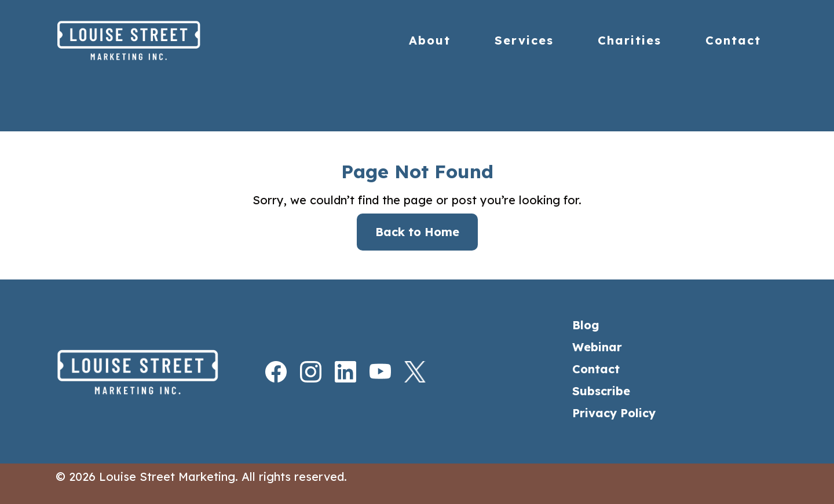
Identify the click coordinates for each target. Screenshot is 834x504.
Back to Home (417, 232)
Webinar (597, 347)
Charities (630, 40)
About (430, 40)
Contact (733, 40)
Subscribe (601, 391)
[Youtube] (370, 372)
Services (524, 40)
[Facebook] (265, 372)
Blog (586, 325)
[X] (404, 372)
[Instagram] (300, 372)
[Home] (153, 40)
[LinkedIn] (335, 372)
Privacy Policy (614, 413)
